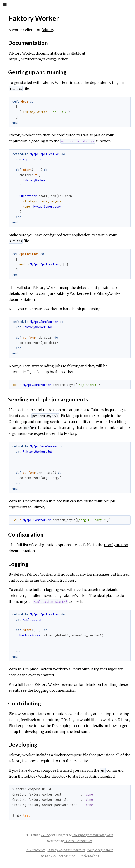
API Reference (36, 850)
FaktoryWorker (109, 293)
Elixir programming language (93, 835)
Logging (41, 690)
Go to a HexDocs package (58, 856)
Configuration (116, 545)
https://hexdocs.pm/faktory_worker (38, 59)
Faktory (48, 30)
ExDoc (45, 835)
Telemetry (56, 580)
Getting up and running (29, 422)
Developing (62, 726)
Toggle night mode (100, 850)
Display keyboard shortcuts (66, 850)
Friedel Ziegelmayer (78, 841)
